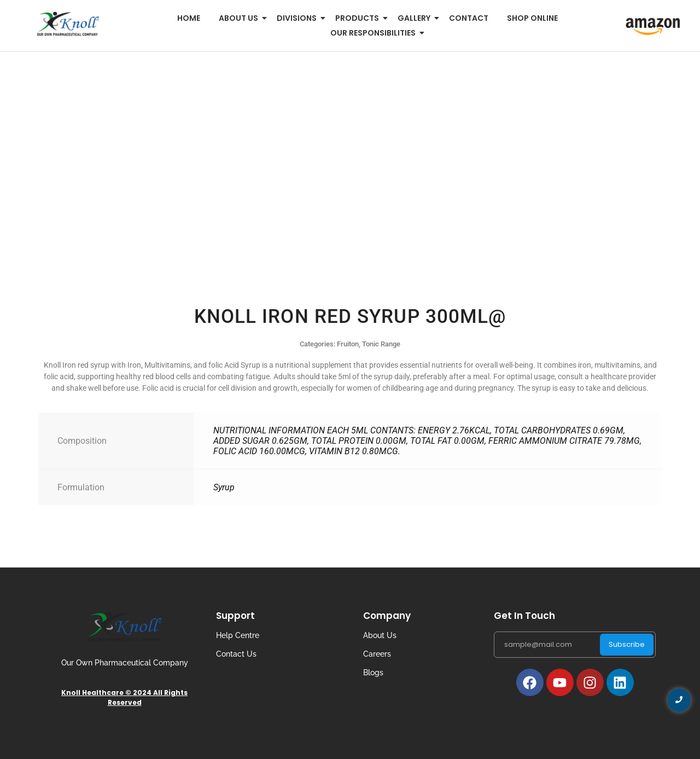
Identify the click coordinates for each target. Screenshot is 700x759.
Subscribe (627, 644)
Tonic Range (381, 344)
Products (359, 18)
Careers (377, 654)
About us (240, 18)
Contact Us (236, 654)
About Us (380, 635)
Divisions (299, 18)
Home (189, 18)
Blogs (373, 673)
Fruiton (348, 344)
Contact (469, 18)
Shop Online (532, 18)
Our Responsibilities (375, 33)
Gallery (416, 18)
